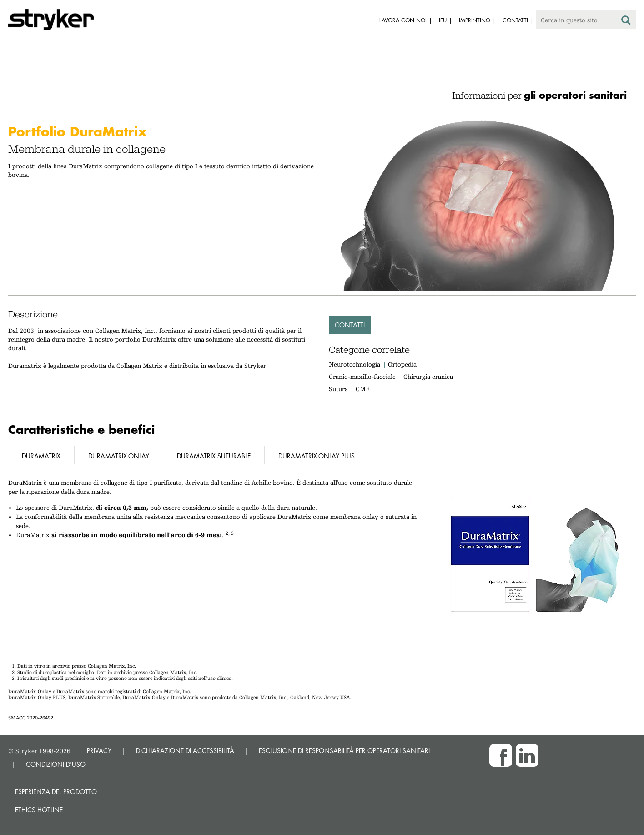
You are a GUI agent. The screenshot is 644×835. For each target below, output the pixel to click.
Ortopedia (402, 364)
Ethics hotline (39, 810)
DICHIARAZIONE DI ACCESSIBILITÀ (185, 751)
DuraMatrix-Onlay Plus (317, 456)
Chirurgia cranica (428, 377)
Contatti (350, 325)
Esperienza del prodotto (56, 792)
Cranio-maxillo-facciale (362, 377)
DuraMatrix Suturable (214, 456)
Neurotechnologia (355, 364)
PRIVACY (99, 751)
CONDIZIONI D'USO (56, 764)
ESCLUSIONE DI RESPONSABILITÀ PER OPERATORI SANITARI (344, 751)
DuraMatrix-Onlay (119, 456)
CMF (362, 389)
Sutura (338, 389)
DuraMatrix (41, 456)
